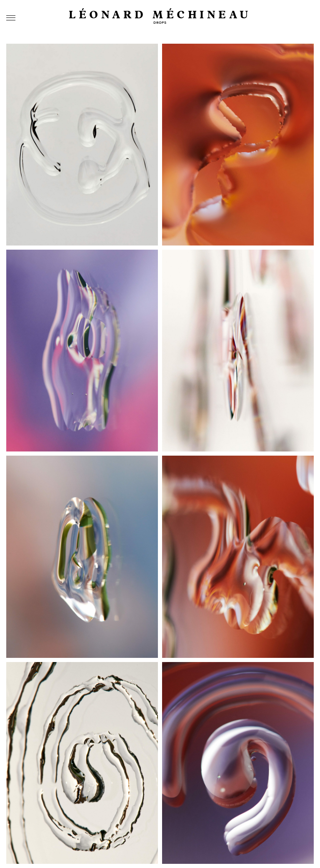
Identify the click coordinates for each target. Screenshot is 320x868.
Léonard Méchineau (160, 15)
